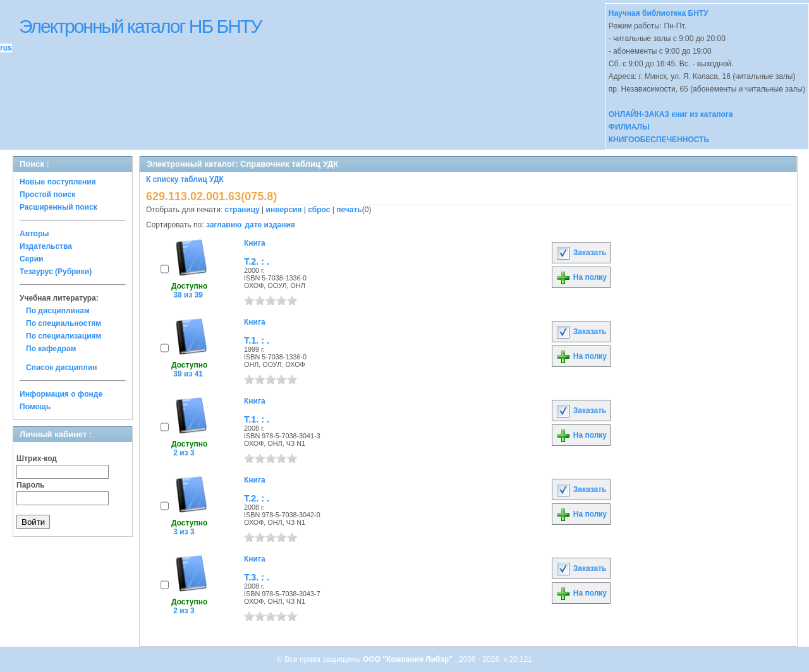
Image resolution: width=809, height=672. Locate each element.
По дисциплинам (58, 311)
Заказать (581, 253)
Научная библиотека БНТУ (659, 13)
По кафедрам (51, 349)
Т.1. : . (257, 340)
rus (6, 48)
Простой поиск (47, 195)
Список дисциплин (62, 368)
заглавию (224, 225)
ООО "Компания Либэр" (409, 659)
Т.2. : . (257, 261)
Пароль (31, 485)
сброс (319, 210)
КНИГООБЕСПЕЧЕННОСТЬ (659, 140)
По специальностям (64, 323)
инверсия (284, 210)
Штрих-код (37, 459)
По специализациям (64, 336)
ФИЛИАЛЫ (629, 127)
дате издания (270, 225)
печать (349, 210)
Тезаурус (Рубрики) (56, 272)
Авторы (34, 234)
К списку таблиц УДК (185, 179)
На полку (581, 277)
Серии (31, 259)
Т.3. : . (257, 577)
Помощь (35, 407)
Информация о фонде (61, 394)
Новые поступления (58, 182)
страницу (242, 210)
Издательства (46, 246)
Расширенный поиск (58, 207)
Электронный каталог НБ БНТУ (140, 26)
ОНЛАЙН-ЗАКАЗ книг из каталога (671, 114)
